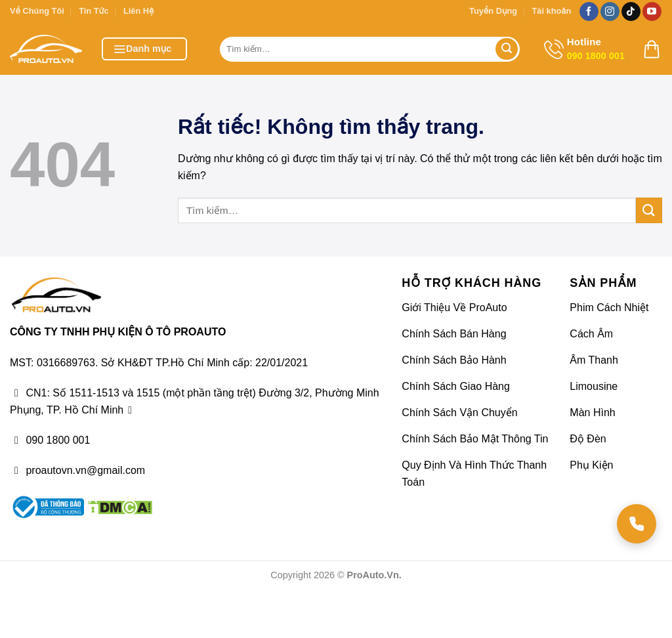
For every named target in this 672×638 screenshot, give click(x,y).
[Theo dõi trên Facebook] (589, 12)
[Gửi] (507, 49)
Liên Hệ (139, 11)
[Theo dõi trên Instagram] (610, 12)
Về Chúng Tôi (37, 11)
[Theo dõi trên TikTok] (631, 12)
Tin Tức (94, 11)
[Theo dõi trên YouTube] (652, 12)
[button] (144, 49)
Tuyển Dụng (493, 11)
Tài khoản (551, 11)
